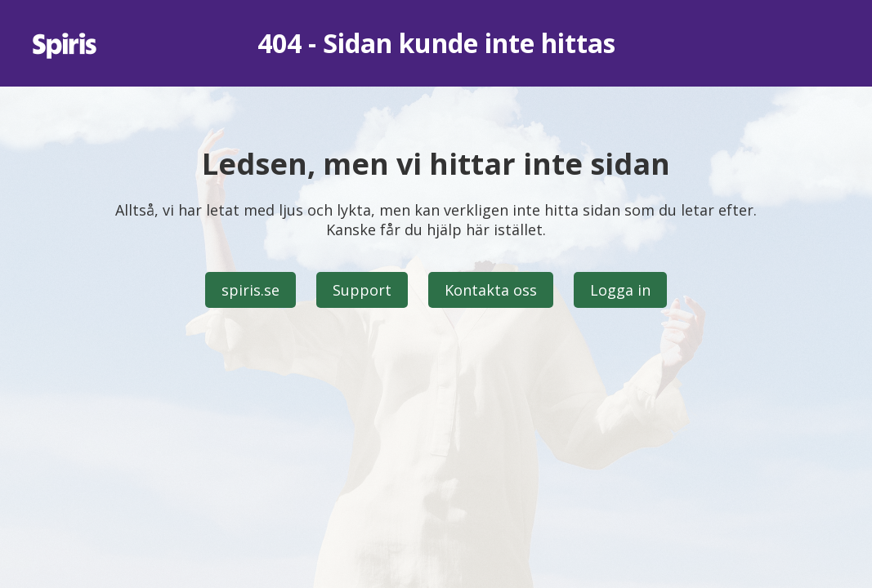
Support (362, 290)
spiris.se (250, 290)
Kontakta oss (491, 290)
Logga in (620, 290)
